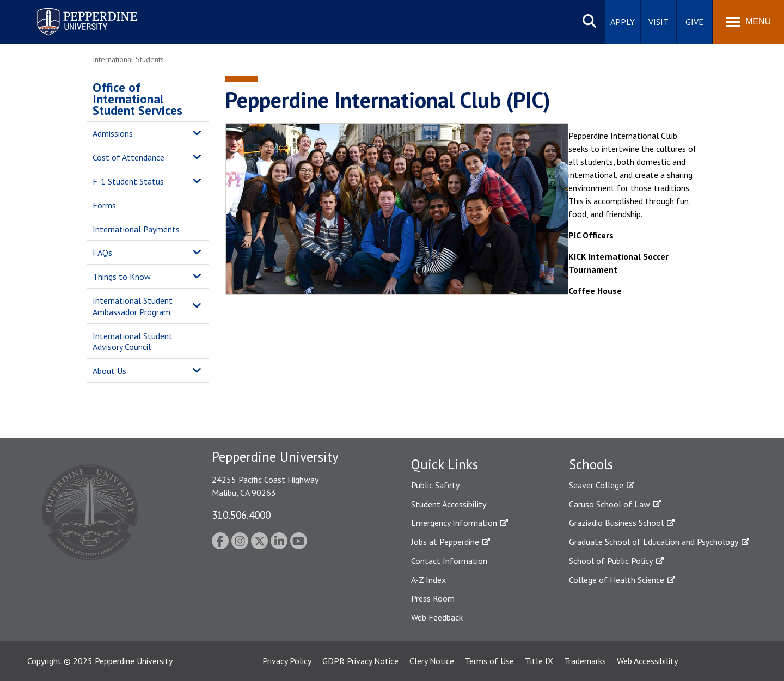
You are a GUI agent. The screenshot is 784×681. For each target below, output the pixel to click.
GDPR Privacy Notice (360, 661)
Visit (659, 22)
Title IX (539, 661)
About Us (109, 371)
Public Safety (435, 485)
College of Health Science (617, 580)
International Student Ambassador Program (133, 306)
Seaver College (596, 485)
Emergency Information (454, 523)
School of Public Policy (611, 561)
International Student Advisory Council (133, 342)
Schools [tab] (591, 464)
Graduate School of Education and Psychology (654, 542)
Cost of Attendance (128, 157)
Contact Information (449, 561)
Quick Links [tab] (445, 464)
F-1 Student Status (128, 181)
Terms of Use (489, 661)
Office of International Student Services (137, 99)
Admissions (113, 133)
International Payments (136, 229)
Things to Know (122, 277)
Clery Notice (432, 661)
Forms (104, 205)
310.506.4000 (241, 515)
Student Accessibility (449, 504)
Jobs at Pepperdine (445, 542)
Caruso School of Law (610, 504)
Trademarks (585, 661)
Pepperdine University (134, 661)
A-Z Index (428, 580)
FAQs (102, 253)
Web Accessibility (647, 661)
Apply (623, 22)
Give (694, 22)
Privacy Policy (287, 661)
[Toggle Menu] (749, 22)
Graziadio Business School (616, 523)
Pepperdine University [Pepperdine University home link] (74, 10)
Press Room (433, 598)
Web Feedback (437, 617)
